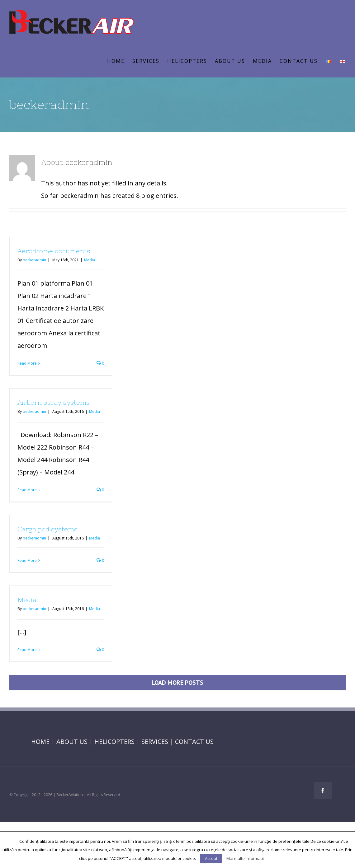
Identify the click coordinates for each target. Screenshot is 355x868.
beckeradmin (34, 260)
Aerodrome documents (54, 251)
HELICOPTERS (114, 742)
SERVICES (155, 742)
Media (90, 260)
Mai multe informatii (245, 858)
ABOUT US (72, 742)
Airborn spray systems (54, 402)
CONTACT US (194, 742)
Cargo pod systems (47, 529)
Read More (27, 363)
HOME (40, 742)
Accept (211, 858)
